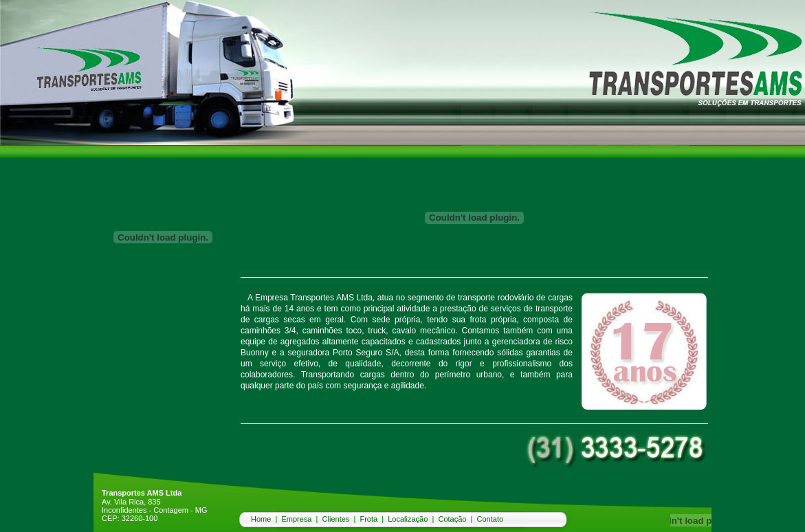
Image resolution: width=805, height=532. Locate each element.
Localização (408, 519)
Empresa (296, 519)
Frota (368, 519)
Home (261, 519)
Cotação (452, 519)
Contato (490, 519)
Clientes (336, 519)
